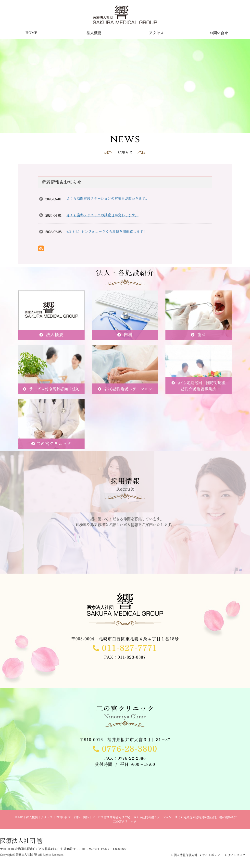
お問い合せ (63, 817)
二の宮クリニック (125, 822)
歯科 (86, 817)
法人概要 (32, 817)
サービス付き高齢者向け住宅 (111, 817)
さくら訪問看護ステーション (152, 817)
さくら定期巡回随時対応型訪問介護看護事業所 (206, 817)
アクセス (47, 817)
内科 (77, 817)
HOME (18, 817)
